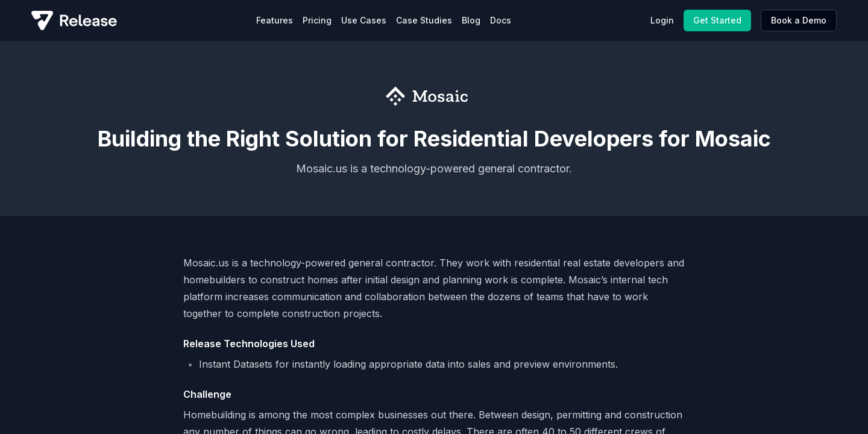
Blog (471, 20)
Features (275, 20)
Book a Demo (799, 20)
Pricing (317, 20)
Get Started (717, 20)
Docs (501, 20)
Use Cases (364, 20)
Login (662, 20)
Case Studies (424, 20)
